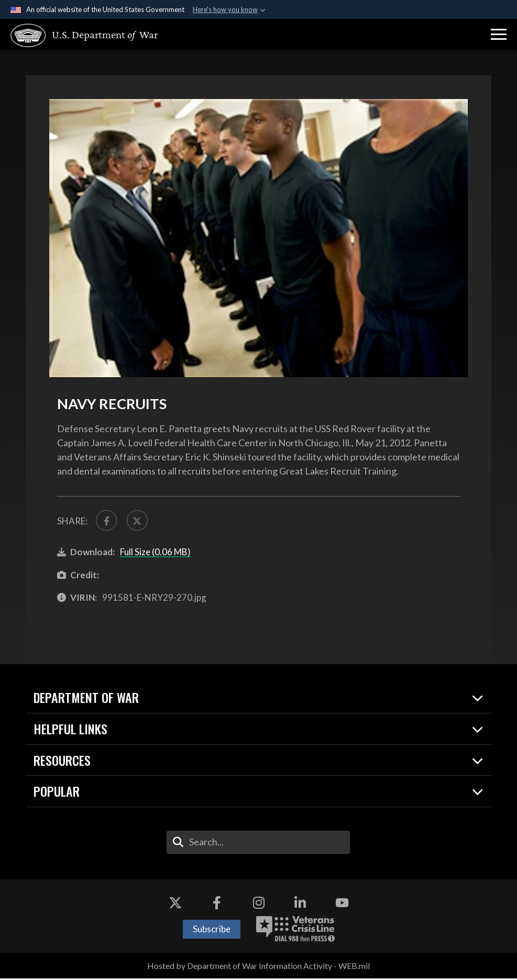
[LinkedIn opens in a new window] (300, 905)
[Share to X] (140, 521)
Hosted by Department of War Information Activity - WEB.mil (258, 967)
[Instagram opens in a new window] (259, 905)
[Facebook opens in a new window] (217, 905)
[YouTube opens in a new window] (342, 905)
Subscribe (212, 931)
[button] (499, 35)
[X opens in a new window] (175, 905)
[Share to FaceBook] (107, 521)
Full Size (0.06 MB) (155, 553)
